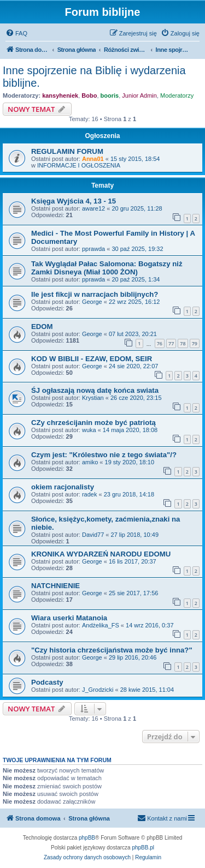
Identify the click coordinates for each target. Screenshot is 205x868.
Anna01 (93, 159)
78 (183, 343)
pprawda (93, 249)
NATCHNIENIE (55, 586)
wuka (89, 430)
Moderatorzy (177, 95)
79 (195, 343)
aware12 (93, 208)
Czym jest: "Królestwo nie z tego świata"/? (104, 455)
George (92, 302)
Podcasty (47, 682)
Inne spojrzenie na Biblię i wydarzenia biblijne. (94, 77)
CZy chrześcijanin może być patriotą (93, 423)
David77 (93, 535)
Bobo (89, 95)
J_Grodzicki (98, 690)
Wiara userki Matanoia (69, 618)
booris (110, 95)
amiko (90, 462)
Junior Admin (139, 95)
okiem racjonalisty (63, 487)
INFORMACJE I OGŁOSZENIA (79, 165)
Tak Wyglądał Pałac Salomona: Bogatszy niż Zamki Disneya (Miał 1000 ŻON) (107, 268)
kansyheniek (60, 95)
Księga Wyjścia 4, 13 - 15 (74, 201)
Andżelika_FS (101, 625)
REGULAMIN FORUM (67, 151)
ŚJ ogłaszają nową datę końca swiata (95, 390)
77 (171, 343)
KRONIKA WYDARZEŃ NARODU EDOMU (101, 554)
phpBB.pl (143, 848)
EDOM (42, 327)
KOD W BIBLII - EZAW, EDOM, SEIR (92, 359)
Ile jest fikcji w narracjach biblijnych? (95, 294)
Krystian (93, 398)
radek (90, 494)
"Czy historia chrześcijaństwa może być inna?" (112, 650)
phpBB (87, 838)
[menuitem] (16, 33)
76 (160, 343)
